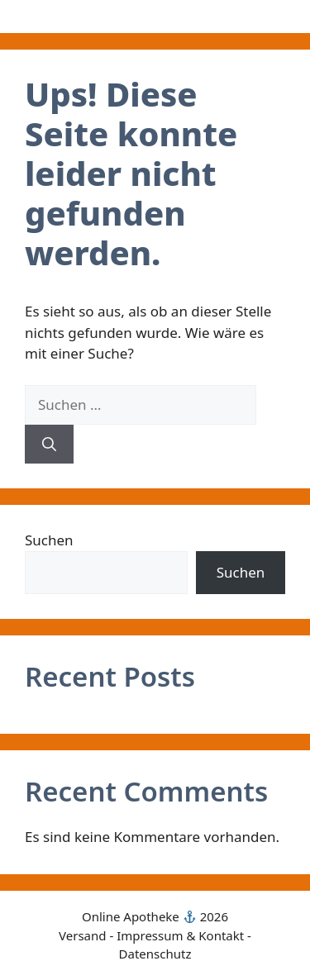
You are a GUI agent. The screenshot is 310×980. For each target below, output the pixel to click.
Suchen (49, 540)
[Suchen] (49, 445)
